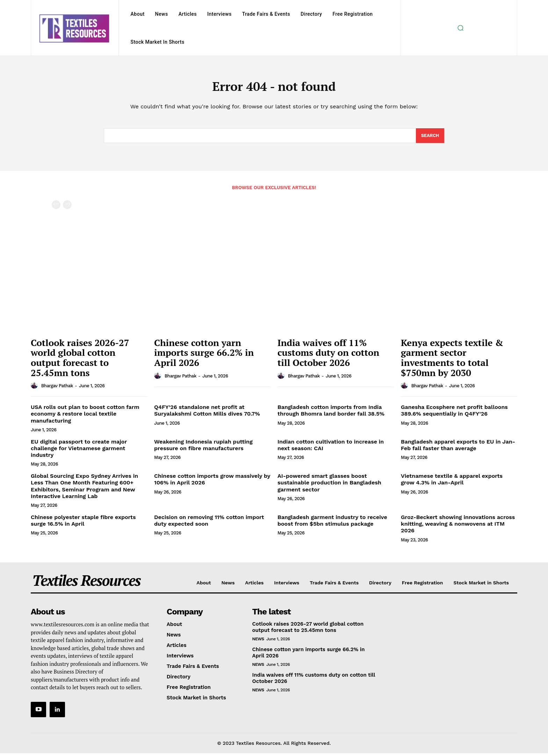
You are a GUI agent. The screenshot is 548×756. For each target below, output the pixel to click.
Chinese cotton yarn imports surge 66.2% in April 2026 (204, 355)
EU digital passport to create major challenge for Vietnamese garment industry (79, 451)
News (258, 642)
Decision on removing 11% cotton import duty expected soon (209, 523)
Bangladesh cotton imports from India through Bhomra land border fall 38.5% (331, 413)
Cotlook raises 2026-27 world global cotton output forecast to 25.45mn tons (80, 360)
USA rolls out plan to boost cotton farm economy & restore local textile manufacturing (85, 416)
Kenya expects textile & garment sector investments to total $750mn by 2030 (452, 360)
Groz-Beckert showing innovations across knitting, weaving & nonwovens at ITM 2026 (458, 527)
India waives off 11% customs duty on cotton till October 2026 (328, 355)
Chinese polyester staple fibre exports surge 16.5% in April (83, 523)
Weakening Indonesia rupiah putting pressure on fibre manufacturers (203, 448)
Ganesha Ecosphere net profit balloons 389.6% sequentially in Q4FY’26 (454, 413)
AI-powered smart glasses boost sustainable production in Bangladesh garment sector (329, 485)
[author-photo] (35, 388)
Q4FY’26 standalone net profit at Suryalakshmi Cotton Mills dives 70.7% (207, 413)
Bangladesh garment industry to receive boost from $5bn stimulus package (332, 523)
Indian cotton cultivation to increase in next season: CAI (331, 448)
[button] (460, 28)
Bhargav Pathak (57, 388)
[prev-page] (56, 207)
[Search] (430, 138)
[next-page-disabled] (67, 207)
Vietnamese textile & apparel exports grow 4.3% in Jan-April (452, 482)
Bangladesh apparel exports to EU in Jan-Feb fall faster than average (458, 448)
